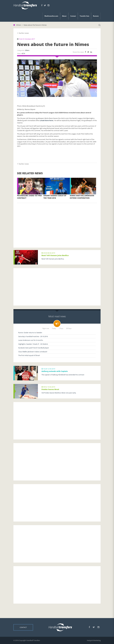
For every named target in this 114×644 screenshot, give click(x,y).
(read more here (47, 120)
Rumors (96, 16)
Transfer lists (84, 16)
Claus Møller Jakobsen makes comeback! (33, 352)
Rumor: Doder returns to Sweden (30, 333)
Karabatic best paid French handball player (34, 348)
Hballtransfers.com (51, 16)
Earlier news (23, 33)
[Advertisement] (57, 222)
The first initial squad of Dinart (29, 355)
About (64, 16)
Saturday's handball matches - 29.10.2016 (33, 336)
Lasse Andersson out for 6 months (31, 340)
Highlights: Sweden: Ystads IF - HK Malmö (33, 344)
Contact (73, 16)
